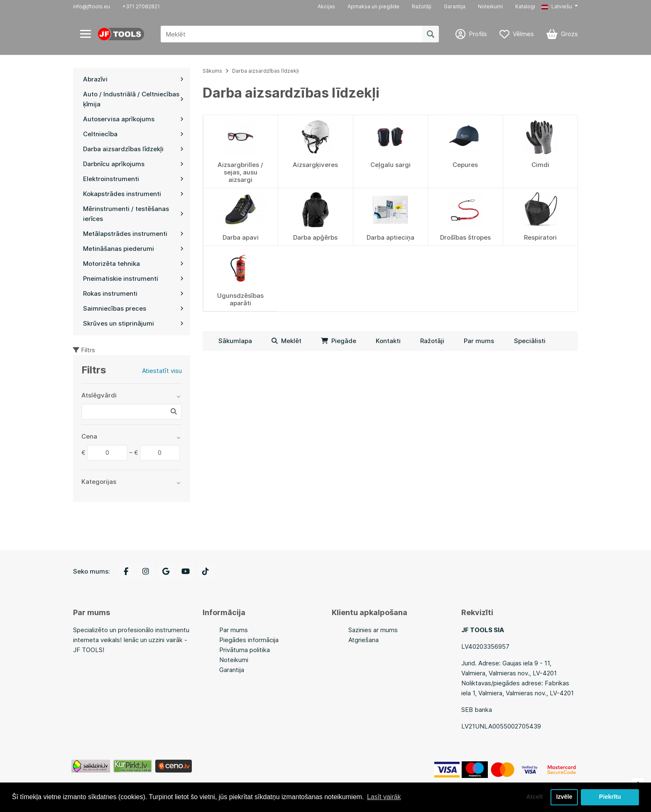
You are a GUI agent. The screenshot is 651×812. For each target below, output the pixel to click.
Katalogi (525, 6)
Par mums (479, 341)
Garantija (455, 6)
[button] (560, 7)
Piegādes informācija (249, 640)
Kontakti (388, 341)
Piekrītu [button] (610, 797)
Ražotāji (422, 6)
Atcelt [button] (534, 797)
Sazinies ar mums (373, 630)
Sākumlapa (235, 341)
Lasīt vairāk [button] (384, 797)
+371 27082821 (141, 6)
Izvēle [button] (564, 797)
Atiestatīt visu (162, 371)
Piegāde (339, 341)
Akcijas (326, 6)
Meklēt (286, 341)
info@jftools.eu (92, 6)
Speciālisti (530, 341)
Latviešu (557, 6)
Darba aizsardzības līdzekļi (266, 71)
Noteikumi (490, 6)
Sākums (212, 71)
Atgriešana (363, 640)
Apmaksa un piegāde (373, 6)
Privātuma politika (245, 650)
